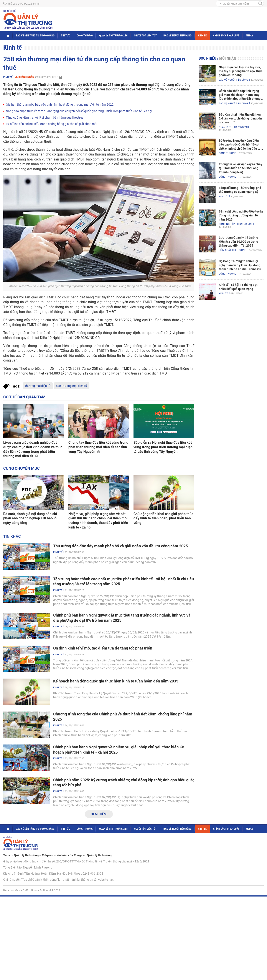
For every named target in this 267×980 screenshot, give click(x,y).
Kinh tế (202, 36)
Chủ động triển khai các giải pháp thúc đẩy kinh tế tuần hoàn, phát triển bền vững (163, 518)
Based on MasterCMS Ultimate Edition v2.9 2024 (32, 890)
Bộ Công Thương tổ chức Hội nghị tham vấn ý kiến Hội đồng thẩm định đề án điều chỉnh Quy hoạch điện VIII (241, 265)
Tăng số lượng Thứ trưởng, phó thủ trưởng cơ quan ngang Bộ (240, 190)
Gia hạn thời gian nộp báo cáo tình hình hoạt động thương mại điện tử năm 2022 (60, 105)
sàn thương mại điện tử (72, 386)
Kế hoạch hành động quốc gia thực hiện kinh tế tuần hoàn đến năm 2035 (116, 681)
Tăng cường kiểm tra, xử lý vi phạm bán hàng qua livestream (46, 118)
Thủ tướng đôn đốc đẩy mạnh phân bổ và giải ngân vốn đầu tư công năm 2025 (120, 546)
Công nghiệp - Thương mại (235, 224)
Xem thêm (99, 814)
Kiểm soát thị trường (233, 250)
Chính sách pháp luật (226, 36)
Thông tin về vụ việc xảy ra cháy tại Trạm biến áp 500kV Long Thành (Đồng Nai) (241, 168)
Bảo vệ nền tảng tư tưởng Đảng (35, 36)
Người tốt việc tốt (145, 36)
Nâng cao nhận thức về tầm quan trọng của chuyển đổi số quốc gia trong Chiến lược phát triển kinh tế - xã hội (79, 111)
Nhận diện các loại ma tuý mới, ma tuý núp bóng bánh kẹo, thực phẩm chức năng (241, 71)
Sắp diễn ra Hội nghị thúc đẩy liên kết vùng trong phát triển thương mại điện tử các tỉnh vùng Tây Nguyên (163, 447)
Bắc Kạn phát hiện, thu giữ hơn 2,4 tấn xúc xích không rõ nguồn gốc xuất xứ (240, 118)
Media (249, 36)
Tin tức (66, 36)
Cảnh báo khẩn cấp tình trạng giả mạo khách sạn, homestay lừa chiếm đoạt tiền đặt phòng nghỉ (240, 95)
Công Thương (85, 36)
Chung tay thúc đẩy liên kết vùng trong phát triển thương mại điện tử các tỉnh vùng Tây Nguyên (98, 447)
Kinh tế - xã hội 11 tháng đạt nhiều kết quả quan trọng (238, 287)
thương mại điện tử (38, 386)
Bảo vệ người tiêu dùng (177, 36)
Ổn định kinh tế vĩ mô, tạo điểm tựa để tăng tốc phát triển (103, 648)
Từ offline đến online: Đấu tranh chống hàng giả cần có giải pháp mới (51, 124)
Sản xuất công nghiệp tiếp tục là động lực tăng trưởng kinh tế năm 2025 (241, 215)
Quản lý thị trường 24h (113, 36)
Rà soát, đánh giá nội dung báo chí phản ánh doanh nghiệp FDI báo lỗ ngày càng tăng (30, 518)
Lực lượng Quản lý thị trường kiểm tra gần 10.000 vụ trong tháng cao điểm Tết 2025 (238, 241)
